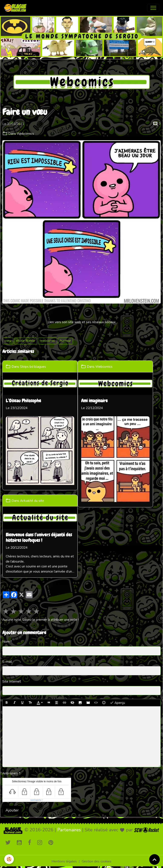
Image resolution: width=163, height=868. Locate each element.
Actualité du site (32, 501)
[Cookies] (9, 859)
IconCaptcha (36, 800)
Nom (6, 642)
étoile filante (26, 341)
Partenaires (69, 830)
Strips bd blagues (33, 366)
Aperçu (117, 703)
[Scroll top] (154, 859)
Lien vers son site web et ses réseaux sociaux (82, 322)
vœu (8, 341)
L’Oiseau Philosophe (23, 401)
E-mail (7, 662)
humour (65, 341)
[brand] (16, 8)
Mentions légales (64, 861)
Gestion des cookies (97, 861)
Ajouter (12, 810)
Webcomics (25, 134)
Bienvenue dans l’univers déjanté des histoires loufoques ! (39, 538)
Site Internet (12, 681)
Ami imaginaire (94, 401)
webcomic (47, 341)
